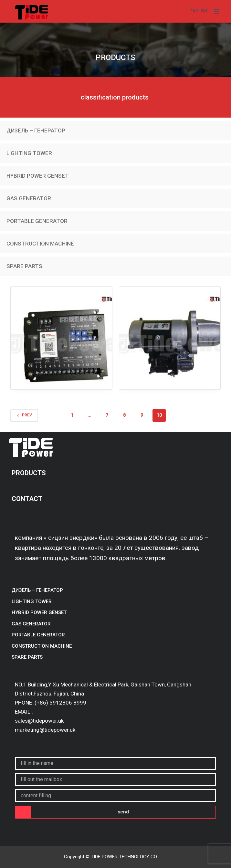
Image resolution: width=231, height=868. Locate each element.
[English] (199, 11)
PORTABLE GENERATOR (37, 221)
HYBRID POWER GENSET (38, 176)
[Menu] (216, 11)
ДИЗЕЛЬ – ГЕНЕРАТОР (36, 131)
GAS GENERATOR (29, 198)
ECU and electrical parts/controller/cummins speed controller (61, 349)
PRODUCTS (30, 473)
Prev (24, 415)
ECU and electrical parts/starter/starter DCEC (170, 345)
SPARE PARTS (24, 266)
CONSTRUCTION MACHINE (40, 244)
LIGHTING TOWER (29, 153)
